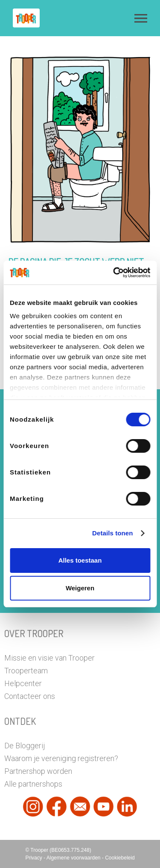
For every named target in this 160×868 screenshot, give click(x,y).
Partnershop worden (38, 771)
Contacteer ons (30, 696)
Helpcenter (23, 683)
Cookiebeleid (120, 858)
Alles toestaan (80, 560)
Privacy (34, 858)
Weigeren (80, 588)
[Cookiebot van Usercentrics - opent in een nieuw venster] (114, 273)
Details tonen (112, 533)
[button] (141, 18)
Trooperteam (26, 671)
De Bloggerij (25, 746)
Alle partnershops (33, 784)
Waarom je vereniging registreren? (61, 758)
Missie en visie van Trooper (49, 658)
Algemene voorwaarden (74, 858)
